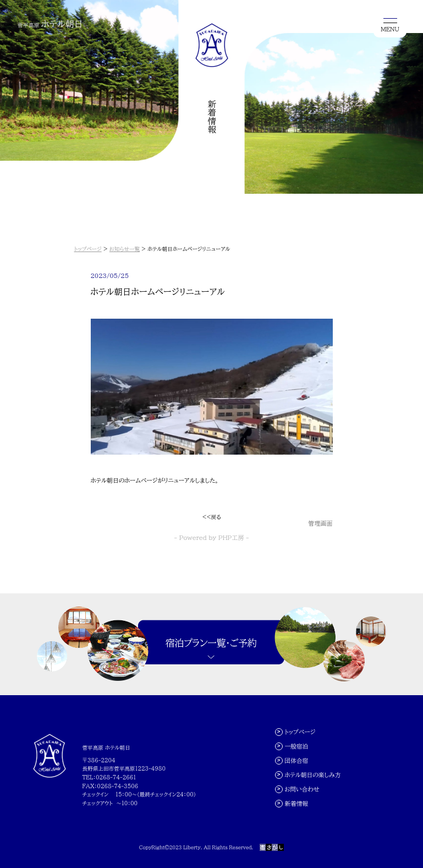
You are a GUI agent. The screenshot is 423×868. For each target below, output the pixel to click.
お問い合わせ (302, 789)
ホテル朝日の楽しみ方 (312, 775)
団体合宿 (296, 760)
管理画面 (321, 523)
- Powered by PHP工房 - (212, 537)
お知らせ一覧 (125, 249)
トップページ (88, 249)
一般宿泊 (296, 746)
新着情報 (296, 803)
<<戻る (211, 517)
